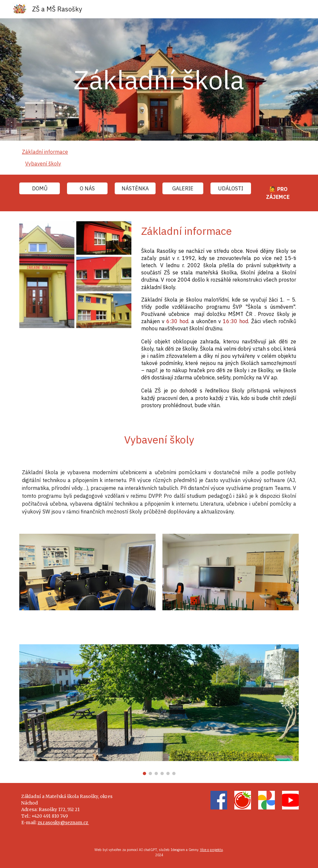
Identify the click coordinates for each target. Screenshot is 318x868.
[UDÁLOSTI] (231, 188)
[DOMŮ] (40, 188)
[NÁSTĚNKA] (135, 188)
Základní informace (45, 152)
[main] (159, 79)
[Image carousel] (159, 710)
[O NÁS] (87, 188)
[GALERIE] (183, 188)
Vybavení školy (43, 164)
